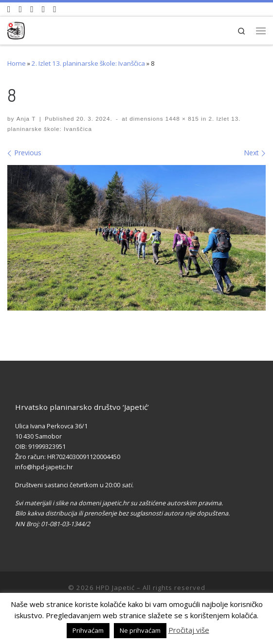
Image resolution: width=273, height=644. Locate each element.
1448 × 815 (181, 119)
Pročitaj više (189, 630)
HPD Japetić (115, 588)
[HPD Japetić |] (16, 29)
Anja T (26, 119)
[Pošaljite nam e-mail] (55, 9)
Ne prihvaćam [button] (140, 630)
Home (17, 63)
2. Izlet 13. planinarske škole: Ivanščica (88, 63)
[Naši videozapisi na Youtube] (9, 9)
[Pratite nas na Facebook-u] (21, 9)
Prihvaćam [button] (88, 630)
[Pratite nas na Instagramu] (32, 9)
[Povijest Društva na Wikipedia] (44, 9)
